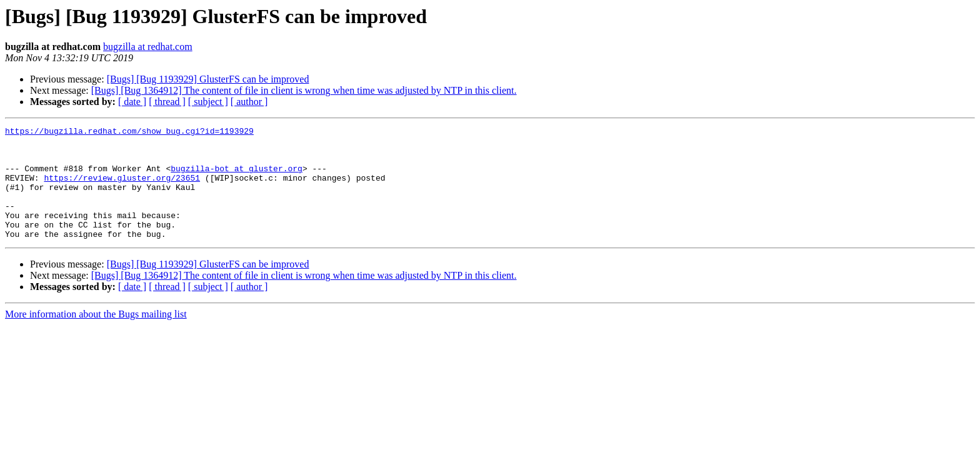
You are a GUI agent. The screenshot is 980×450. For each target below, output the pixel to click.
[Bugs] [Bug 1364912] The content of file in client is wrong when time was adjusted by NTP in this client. (304, 90)
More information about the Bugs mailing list (96, 337)
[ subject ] (208, 102)
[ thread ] (167, 102)
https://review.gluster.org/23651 (122, 189)
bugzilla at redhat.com (148, 47)
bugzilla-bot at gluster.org (237, 177)
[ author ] (249, 102)
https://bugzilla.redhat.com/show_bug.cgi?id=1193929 (129, 132)
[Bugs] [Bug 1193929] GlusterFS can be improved (208, 79)
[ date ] (132, 102)
